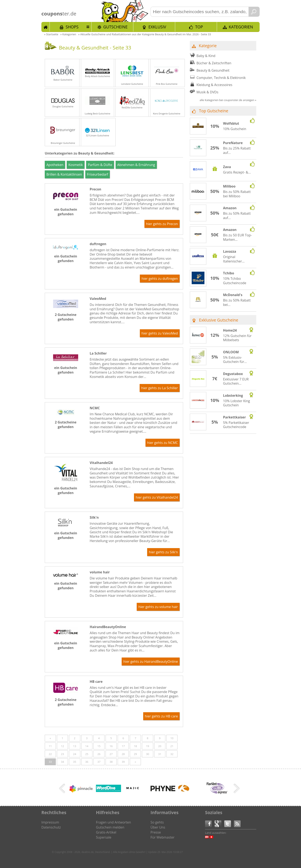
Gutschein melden (110, 827)
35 (75, 762)
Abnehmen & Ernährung (136, 165)
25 (87, 754)
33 (50, 762)
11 (50, 746)
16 (111, 746)
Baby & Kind (206, 56)
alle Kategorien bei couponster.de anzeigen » (228, 100)
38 (111, 762)
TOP (199, 27)
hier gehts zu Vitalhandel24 (157, 497)
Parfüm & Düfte (100, 165)
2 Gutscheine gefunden (66, 317)
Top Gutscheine (214, 111)
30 (148, 754)
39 (123, 762)
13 (75, 746)
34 (62, 762)
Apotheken (55, 165)
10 (172, 738)
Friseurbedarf (98, 174)
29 (135, 754)
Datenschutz (51, 827)
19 (148, 746)
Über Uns (158, 827)
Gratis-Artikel (106, 832)
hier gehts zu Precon (162, 224)
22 (50, 754)
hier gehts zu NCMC (163, 443)
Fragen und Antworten (114, 822)
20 (160, 746)
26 (99, 754)
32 (172, 754)
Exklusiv (157, 27)
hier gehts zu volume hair (158, 607)
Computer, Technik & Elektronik (221, 78)
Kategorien (241, 27)
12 (62, 746)
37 (99, 762)
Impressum (50, 822)
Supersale (104, 837)
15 (99, 746)
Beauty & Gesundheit (213, 70)
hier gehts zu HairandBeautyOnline (151, 661)
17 (123, 746)
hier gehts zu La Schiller (160, 388)
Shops (72, 27)
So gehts (157, 822)
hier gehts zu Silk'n (163, 552)
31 (160, 754)
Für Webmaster (163, 837)
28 (123, 754)
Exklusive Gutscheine (219, 320)
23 (62, 754)
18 (135, 746)
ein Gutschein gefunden (66, 212)
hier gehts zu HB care (161, 716)
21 (172, 746)
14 (87, 746)
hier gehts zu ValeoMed (160, 333)
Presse (156, 832)
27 (111, 754)
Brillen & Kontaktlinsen (64, 174)
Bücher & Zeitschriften (214, 63)
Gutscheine (115, 27)
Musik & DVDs (207, 92)
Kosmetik (76, 165)
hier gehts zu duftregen (160, 279)
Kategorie (208, 46)
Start (46, 27)
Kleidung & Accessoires (214, 85)
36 (87, 762)
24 (75, 754)
